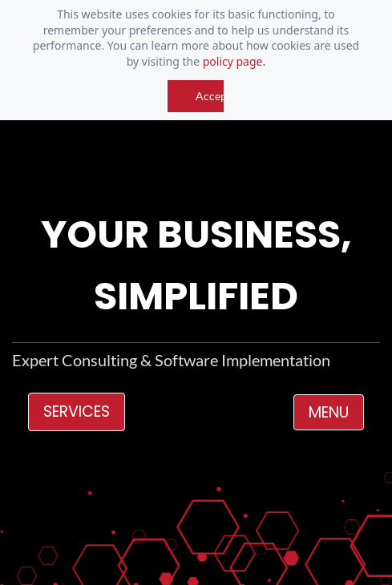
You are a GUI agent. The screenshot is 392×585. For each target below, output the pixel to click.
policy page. (234, 61)
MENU (329, 412)
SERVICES (77, 412)
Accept (210, 96)
